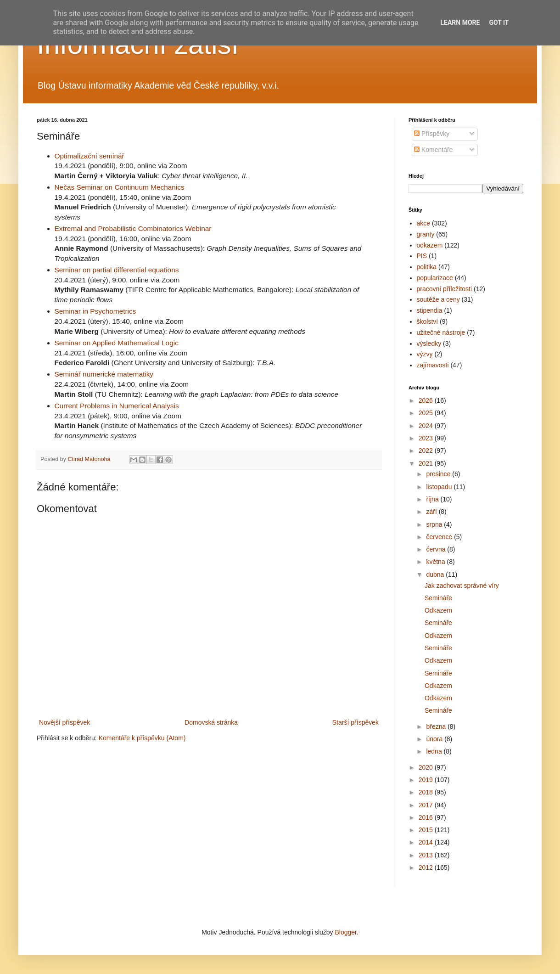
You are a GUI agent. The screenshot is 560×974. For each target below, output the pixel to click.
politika (427, 267)
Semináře (438, 598)
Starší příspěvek (356, 722)
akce (424, 223)
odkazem (430, 245)
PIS (422, 256)
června (437, 549)
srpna (435, 524)
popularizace (435, 278)
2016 (427, 817)
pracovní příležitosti (445, 289)
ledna (435, 751)
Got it (499, 23)
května (436, 562)
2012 (427, 867)
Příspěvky (432, 134)
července (440, 537)
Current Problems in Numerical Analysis (117, 406)
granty (426, 234)
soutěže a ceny (438, 299)
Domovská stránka (211, 722)
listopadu (440, 487)
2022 (427, 450)
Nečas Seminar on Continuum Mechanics (120, 187)
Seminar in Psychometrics (95, 311)
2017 (427, 805)
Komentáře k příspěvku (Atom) (142, 738)
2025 (427, 413)
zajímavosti (433, 365)
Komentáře (433, 150)
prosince (439, 474)
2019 (427, 780)
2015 (427, 830)
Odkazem (438, 610)
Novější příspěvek (64, 722)
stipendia (430, 310)
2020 (427, 767)
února (435, 739)
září (432, 512)
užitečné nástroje (441, 332)
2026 (427, 400)
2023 (427, 438)
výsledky (429, 343)
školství (428, 321)
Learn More (460, 23)
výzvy (425, 354)
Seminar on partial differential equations (117, 270)
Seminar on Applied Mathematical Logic (117, 343)
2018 (427, 792)
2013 (427, 855)
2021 (427, 463)
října (433, 499)
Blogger (345, 932)
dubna (436, 574)
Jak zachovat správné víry (462, 586)
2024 (427, 426)
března (437, 726)
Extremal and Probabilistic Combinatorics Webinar (133, 228)
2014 (427, 842)
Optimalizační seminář (90, 156)
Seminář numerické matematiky (104, 374)
